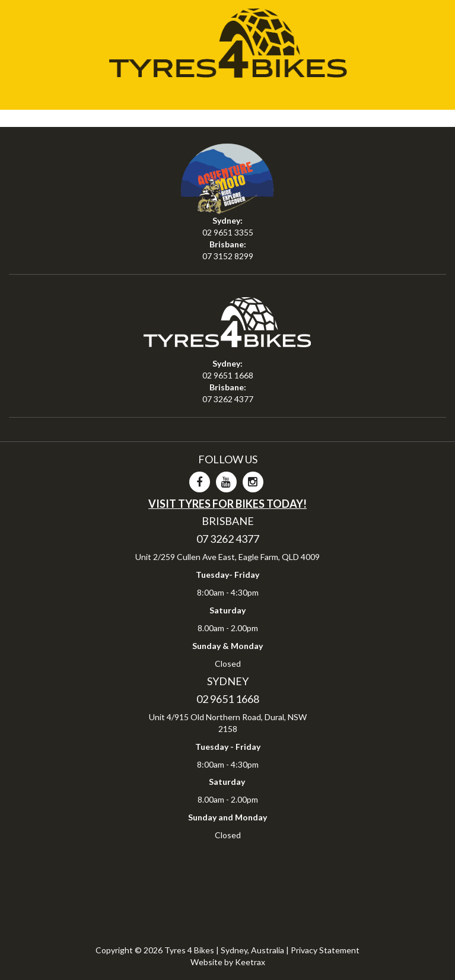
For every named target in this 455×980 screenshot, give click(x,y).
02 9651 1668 (228, 375)
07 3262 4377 (228, 399)
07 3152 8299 (228, 256)
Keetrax (250, 962)
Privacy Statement (325, 950)
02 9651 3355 (228, 232)
